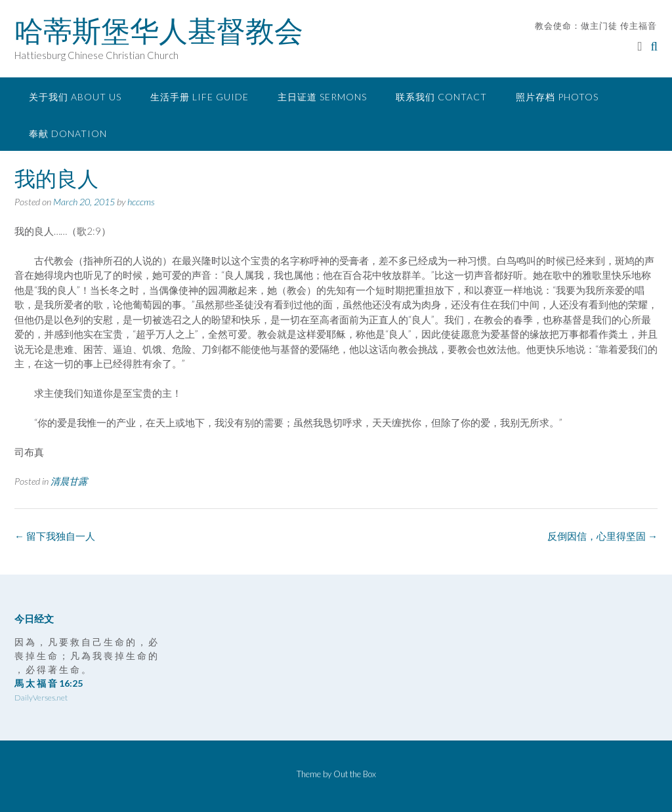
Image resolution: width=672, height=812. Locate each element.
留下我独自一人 (55, 536)
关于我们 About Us (75, 97)
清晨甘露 (69, 481)
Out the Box (355, 774)
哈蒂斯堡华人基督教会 (159, 31)
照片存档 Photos (557, 97)
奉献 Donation (68, 133)
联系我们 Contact (441, 97)
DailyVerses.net (41, 698)
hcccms (141, 202)
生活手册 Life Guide (199, 97)
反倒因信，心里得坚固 (602, 536)
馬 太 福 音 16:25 (49, 683)
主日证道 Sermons (322, 97)
